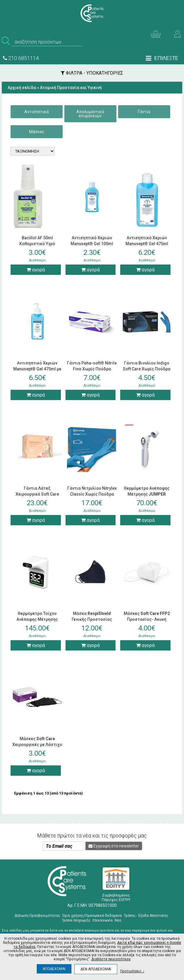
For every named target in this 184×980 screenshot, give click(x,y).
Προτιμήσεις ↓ (132, 971)
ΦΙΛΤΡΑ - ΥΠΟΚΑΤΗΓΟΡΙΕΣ (92, 73)
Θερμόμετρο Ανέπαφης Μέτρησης (147, 494)
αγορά (36, 270)
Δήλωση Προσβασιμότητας (37, 916)
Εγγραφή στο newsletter (114, 846)
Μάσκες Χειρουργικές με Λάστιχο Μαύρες (37, 745)
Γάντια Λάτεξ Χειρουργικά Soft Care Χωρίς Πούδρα (37, 494)
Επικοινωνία (103, 920)
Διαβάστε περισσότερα (111, 959)
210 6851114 (21, 58)
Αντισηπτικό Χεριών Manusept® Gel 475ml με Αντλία (37, 369)
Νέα (118, 920)
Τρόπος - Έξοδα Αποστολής (146, 916)
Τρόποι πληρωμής (76, 920)
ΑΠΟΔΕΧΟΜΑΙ (54, 969)
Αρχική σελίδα (22, 88)
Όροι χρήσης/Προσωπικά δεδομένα (92, 916)
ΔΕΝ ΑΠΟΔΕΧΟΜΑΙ (96, 969)
